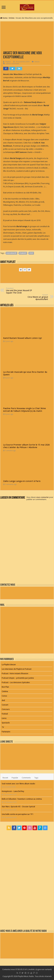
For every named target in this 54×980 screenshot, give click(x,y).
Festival (5, 714)
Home (4, 18)
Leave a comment (12, 64)
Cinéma (5, 691)
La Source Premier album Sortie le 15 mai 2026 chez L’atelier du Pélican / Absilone (26, 446)
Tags (36, 778)
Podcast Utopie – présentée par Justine (18, 678)
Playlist (8, 62)
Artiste (12, 18)
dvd (3, 700)
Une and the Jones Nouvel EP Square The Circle (21, 291)
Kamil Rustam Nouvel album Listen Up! (23, 338)
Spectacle (6, 723)
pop (31, 253)
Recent (5, 778)
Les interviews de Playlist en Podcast (17, 669)
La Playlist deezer (9, 665)
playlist (23, 253)
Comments (26, 778)
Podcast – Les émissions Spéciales (16, 682)
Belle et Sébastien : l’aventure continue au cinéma (22, 799)
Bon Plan (5, 687)
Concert (5, 705)
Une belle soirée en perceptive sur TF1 (17, 814)
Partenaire (6, 732)
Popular (15, 778)
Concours (6, 709)
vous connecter (43, 497)
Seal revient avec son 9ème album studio (18, 784)
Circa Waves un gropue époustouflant (33, 297)
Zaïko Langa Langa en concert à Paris (22, 481)
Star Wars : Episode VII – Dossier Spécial (18, 807)
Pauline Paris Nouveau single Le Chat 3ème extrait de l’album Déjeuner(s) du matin (24, 410)
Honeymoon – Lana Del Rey (13, 791)
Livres (4, 718)
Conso (4, 696)
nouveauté (12, 253)
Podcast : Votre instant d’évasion (15, 673)
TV (3, 727)
